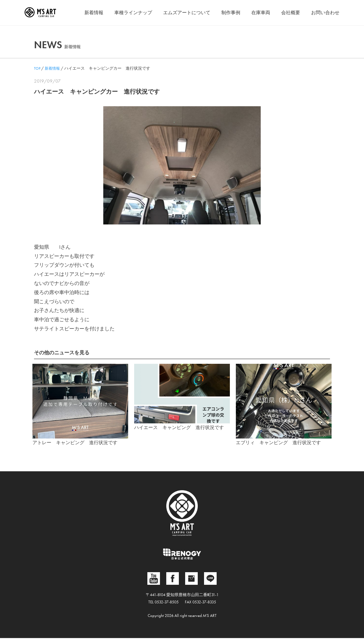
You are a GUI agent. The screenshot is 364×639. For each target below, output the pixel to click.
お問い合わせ (324, 12)
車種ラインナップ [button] (123, 12)
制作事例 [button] (226, 12)
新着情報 (82, 12)
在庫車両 (257, 12)
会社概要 (288, 12)
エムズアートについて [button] (179, 12)
